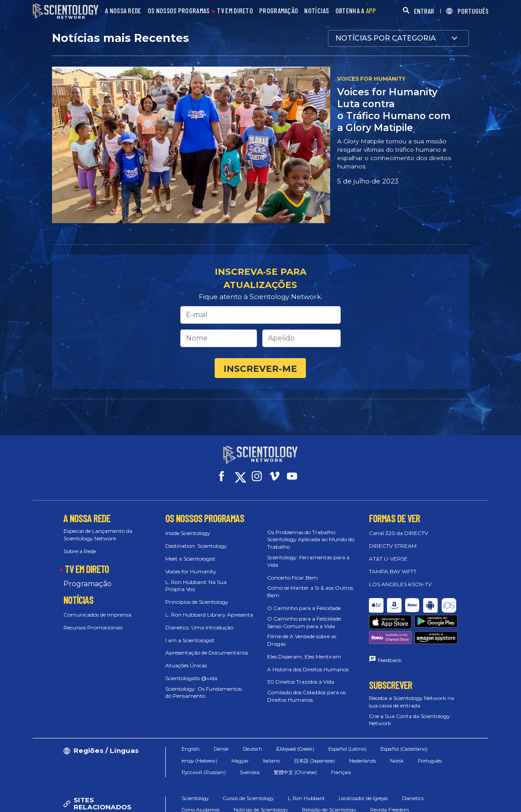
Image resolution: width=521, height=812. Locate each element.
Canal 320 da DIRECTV (398, 533)
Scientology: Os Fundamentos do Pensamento (203, 692)
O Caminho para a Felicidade (304, 608)
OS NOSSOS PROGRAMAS (179, 11)
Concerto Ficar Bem (292, 578)
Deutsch (253, 749)
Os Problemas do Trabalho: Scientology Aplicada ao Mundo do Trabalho (311, 540)
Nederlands (363, 761)
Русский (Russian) (204, 772)
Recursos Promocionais (93, 627)
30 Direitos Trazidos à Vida (301, 682)
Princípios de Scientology (197, 602)
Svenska (250, 772)
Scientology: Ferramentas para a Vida (308, 561)
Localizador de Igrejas (363, 798)
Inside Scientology (188, 533)
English (191, 749)
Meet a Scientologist (190, 559)
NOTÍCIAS (316, 11)
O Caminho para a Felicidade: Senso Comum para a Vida (305, 622)
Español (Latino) (347, 749)
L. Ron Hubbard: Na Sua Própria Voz (196, 586)
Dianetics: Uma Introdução (199, 627)
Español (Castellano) (404, 749)
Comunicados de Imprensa (97, 615)
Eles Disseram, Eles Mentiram (304, 657)
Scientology (195, 798)
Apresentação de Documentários (207, 653)
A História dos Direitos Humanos (308, 669)
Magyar (240, 761)
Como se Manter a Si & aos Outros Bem (310, 591)
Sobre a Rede (80, 551)
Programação (87, 584)
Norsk (397, 761)
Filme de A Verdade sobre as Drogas (302, 640)
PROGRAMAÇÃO (279, 11)
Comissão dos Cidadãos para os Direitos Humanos (306, 696)
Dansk (221, 749)
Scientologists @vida (191, 678)
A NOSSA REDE (123, 11)
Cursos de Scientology (248, 798)
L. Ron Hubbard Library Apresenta (209, 615)
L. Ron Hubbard (306, 798)
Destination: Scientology (196, 546)
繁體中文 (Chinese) (295, 772)
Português (430, 761)
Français (341, 772)
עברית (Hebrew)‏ (199, 761)
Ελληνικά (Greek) (295, 749)
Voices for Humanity (191, 571)
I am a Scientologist (190, 640)
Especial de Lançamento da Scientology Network (98, 535)
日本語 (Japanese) (314, 761)
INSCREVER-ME (260, 369)
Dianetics (413, 798)
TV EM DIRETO (235, 11)
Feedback (390, 660)
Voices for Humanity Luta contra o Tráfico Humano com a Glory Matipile (394, 110)
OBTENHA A (356, 11)
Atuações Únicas (186, 665)
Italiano (271, 761)
